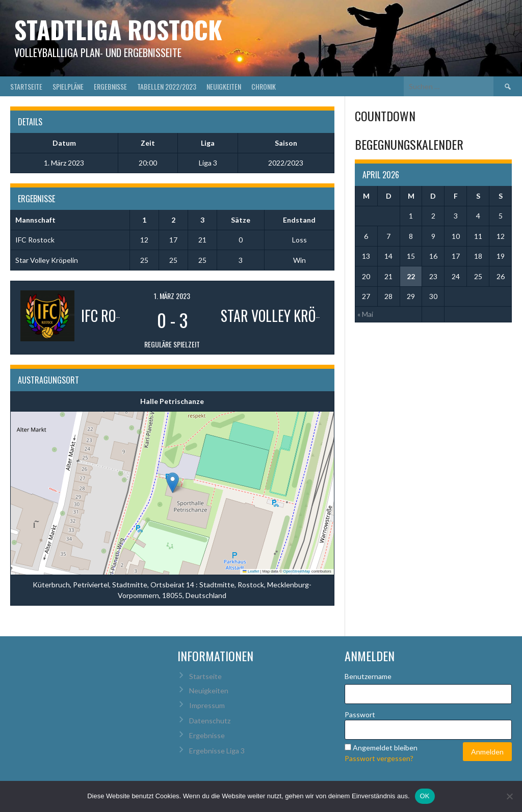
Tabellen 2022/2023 (167, 86)
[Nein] (509, 796)
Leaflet (251, 571)
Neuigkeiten (224, 86)
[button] (173, 483)
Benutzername (368, 676)
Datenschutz (210, 721)
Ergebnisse (110, 86)
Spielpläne (68, 86)
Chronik (264, 86)
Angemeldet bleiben (385, 748)
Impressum (207, 705)
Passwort (360, 714)
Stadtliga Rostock (118, 29)
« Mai (365, 314)
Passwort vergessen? (379, 758)
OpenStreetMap (297, 571)
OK (425, 796)
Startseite (26, 86)
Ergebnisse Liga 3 (217, 751)
